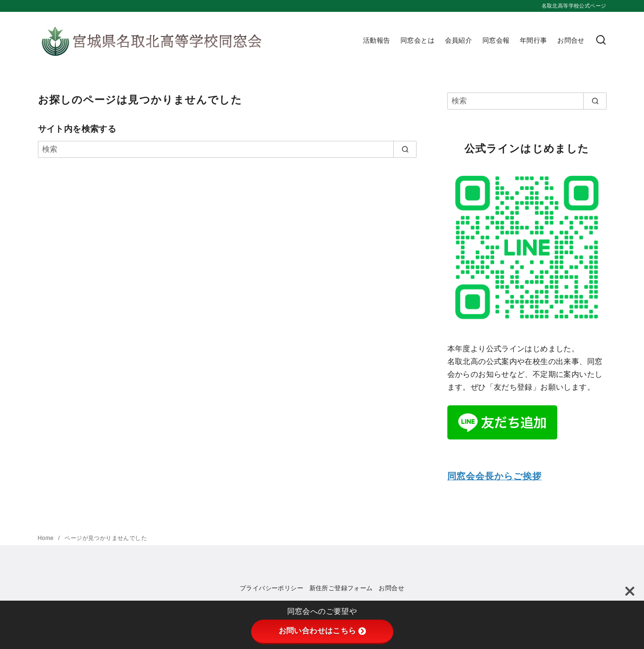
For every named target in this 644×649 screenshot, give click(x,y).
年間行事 (534, 40)
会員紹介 (459, 40)
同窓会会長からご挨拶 (495, 476)
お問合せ (571, 40)
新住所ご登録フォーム (341, 588)
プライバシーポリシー (272, 588)
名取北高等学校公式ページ (574, 6)
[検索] (601, 41)
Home (47, 538)
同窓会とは (417, 40)
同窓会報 (496, 40)
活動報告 (377, 40)
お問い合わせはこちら (322, 631)
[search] (405, 149)
